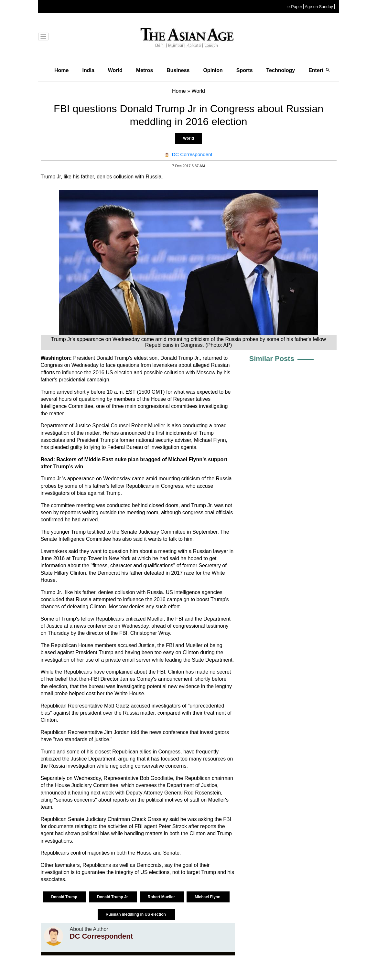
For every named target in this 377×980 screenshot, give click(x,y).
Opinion (213, 70)
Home (61, 70)
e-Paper (295, 7)
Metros (145, 70)
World (115, 70)
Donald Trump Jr (113, 897)
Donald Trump (65, 897)
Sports (245, 70)
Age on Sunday (319, 7)
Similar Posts (272, 359)
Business (178, 70)
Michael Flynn (208, 897)
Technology (281, 70)
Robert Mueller (162, 897)
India (88, 70)
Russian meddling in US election (136, 914)
